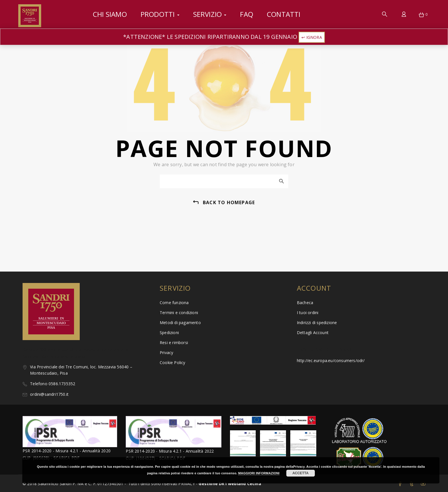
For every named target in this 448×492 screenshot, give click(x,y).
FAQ (247, 14)
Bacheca (305, 303)
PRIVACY (187, 484)
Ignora (314, 37)
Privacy (166, 353)
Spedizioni (169, 333)
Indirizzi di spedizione (317, 323)
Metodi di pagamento (180, 323)
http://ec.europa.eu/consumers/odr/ (331, 361)
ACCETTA (300, 473)
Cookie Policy (173, 363)
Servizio (210, 14)
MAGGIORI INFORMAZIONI (259, 473)
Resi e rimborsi (174, 343)
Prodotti (160, 14)
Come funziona (174, 303)
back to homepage (229, 202)
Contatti (284, 14)
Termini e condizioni (179, 313)
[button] (421, 15)
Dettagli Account (313, 333)
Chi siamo (110, 14)
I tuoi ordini (308, 313)
